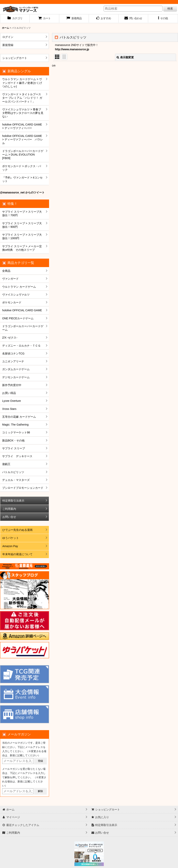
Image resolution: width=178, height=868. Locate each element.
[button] (163, 19)
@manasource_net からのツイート (22, 192)
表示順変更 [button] (125, 57)
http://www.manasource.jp (72, 49)
